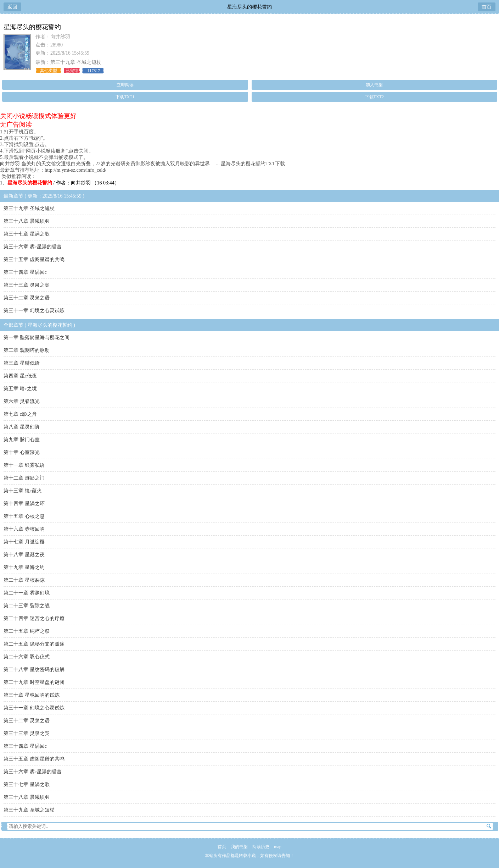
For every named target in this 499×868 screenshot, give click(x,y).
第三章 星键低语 (22, 363)
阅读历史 (261, 847)
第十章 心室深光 (22, 452)
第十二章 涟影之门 (24, 478)
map (278, 847)
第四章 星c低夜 (20, 376)
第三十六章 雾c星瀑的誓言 (33, 247)
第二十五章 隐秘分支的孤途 (34, 644)
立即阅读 (125, 85)
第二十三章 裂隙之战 (27, 606)
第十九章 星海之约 (24, 567)
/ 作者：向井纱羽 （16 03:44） (63, 183)
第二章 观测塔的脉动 (27, 350)
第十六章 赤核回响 (24, 529)
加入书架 (374, 85)
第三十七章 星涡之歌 (27, 234)
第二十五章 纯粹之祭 (27, 631)
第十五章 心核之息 (24, 516)
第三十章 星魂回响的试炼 (32, 695)
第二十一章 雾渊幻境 (27, 593)
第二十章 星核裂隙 (24, 580)
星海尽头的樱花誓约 (250, 7)
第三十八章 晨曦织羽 (27, 221)
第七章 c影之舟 (20, 414)
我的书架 (239, 847)
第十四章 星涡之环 (24, 504)
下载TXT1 (125, 97)
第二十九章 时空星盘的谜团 (34, 682)
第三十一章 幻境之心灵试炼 (34, 311)
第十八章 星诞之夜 (24, 555)
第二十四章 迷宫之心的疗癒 (34, 618)
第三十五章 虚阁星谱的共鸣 (34, 259)
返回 (12, 7)
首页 (487, 7)
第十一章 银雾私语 (24, 465)
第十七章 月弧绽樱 (24, 542)
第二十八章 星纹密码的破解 (34, 670)
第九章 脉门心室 (22, 440)
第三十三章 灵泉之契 (27, 285)
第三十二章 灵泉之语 (27, 298)
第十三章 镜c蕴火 (23, 491)
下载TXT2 (374, 97)
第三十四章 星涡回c (25, 272)
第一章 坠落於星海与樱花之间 (37, 338)
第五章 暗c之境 (20, 389)
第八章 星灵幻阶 (22, 427)
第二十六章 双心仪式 (27, 657)
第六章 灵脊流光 (22, 401)
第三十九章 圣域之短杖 (76, 62)
